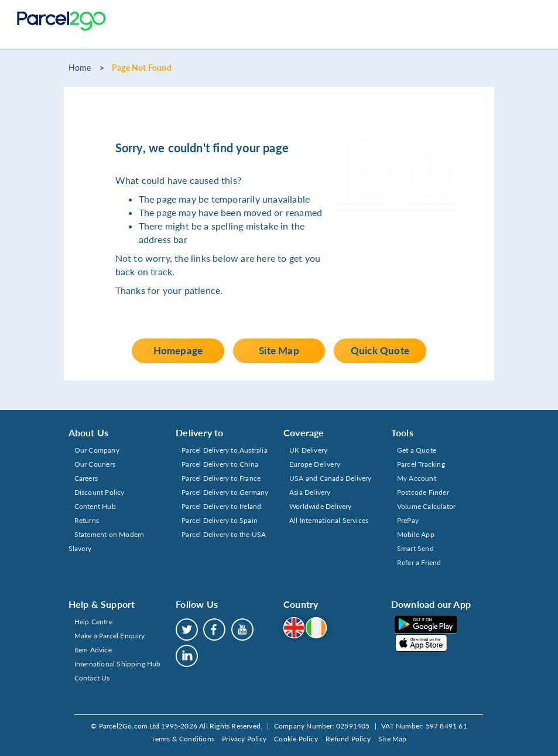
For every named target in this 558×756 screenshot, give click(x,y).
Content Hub (95, 506)
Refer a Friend (419, 562)
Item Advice (93, 650)
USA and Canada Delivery (331, 478)
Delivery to (199, 432)
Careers (86, 478)
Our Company (97, 450)
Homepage (178, 350)
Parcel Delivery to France (221, 478)
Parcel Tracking (421, 464)
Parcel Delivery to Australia (225, 450)
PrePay (408, 520)
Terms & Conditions (183, 739)
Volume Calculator (426, 506)
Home (80, 68)
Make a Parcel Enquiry (110, 636)
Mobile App (416, 534)
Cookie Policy (296, 739)
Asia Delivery (310, 492)
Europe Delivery (315, 464)
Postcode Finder (423, 492)
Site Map (279, 350)
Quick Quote (380, 350)
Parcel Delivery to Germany (225, 492)
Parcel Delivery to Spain (220, 520)
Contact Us (92, 678)
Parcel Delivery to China (220, 464)
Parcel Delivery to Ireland (221, 506)
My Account (417, 478)
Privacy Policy (244, 739)
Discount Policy (100, 492)
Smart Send (415, 548)
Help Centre (93, 622)
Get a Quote (417, 450)
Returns (87, 520)
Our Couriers (95, 464)
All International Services (329, 520)
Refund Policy (348, 739)
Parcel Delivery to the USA (224, 534)
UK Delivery (308, 450)
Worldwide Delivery (321, 506)
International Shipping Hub (118, 664)
